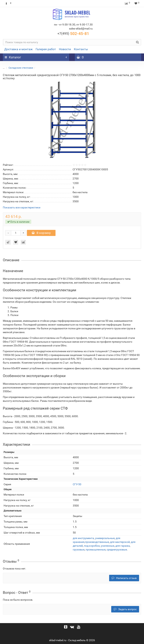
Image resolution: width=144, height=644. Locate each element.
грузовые (79, 550)
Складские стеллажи (21, 68)
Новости (65, 49)
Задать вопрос (125, 609)
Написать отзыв (124, 578)
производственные (97, 542)
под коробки (92, 546)
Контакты (81, 49)
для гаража (123, 546)
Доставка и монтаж (18, 49)
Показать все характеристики (22, 208)
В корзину (41, 233)
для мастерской (120, 542)
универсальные (105, 538)
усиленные (108, 546)
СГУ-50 (77, 484)
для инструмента (83, 538)
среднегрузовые (117, 550)
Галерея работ (46, 49)
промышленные (96, 550)
